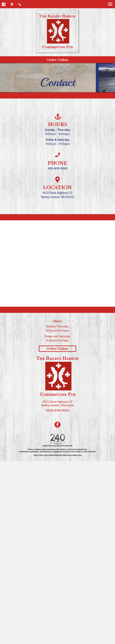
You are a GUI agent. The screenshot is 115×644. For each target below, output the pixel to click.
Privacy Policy (38, 455)
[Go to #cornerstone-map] (57, 180)
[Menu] (110, 4)
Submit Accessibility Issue (72, 455)
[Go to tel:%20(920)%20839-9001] (57, 155)
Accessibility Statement (53, 455)
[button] (4, 4)
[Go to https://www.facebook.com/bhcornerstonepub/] (57, 425)
